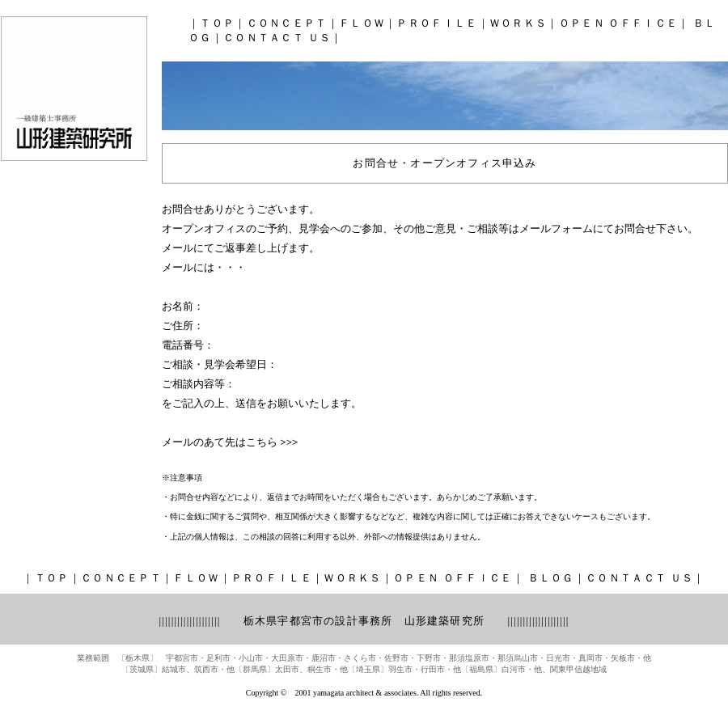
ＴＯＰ (217, 23)
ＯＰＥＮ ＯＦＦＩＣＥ (619, 23)
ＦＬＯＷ (362, 23)
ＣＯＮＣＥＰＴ (287, 23)
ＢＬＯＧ (549, 578)
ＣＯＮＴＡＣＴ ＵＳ (277, 38)
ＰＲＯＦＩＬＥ (437, 23)
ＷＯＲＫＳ (518, 23)
